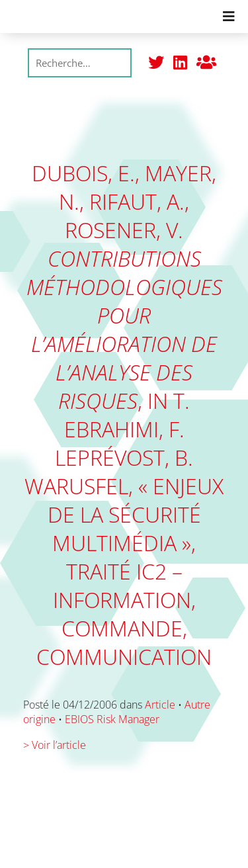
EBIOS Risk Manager (112, 719)
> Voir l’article (55, 745)
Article (160, 705)
